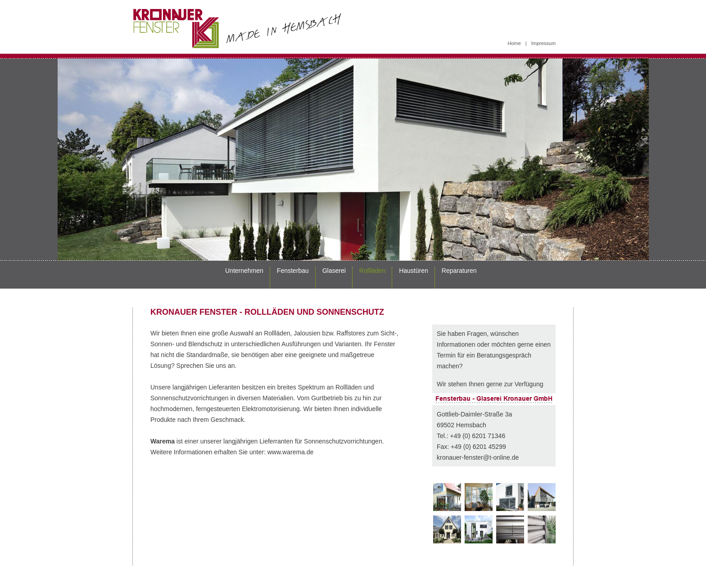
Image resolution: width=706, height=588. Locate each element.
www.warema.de (291, 452)
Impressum (543, 43)
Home (514, 43)
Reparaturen (459, 271)
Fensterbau (293, 271)
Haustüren (414, 271)
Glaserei (334, 271)
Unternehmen (244, 271)
